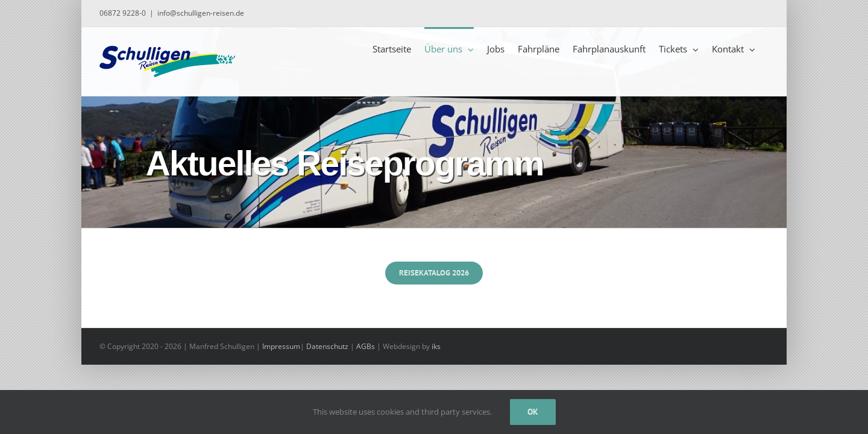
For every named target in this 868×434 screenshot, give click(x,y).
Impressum (281, 346)
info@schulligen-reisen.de (201, 13)
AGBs (366, 346)
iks (436, 346)
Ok (533, 412)
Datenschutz (327, 346)
